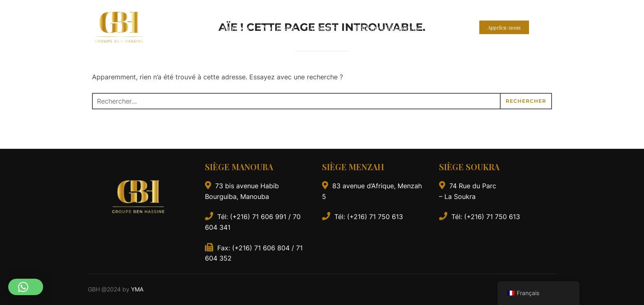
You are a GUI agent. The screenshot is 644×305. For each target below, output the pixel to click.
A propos (237, 28)
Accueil (197, 28)
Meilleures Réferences (385, 28)
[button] (26, 287)
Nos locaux (279, 28)
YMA (137, 289)
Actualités (324, 28)
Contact (444, 28)
